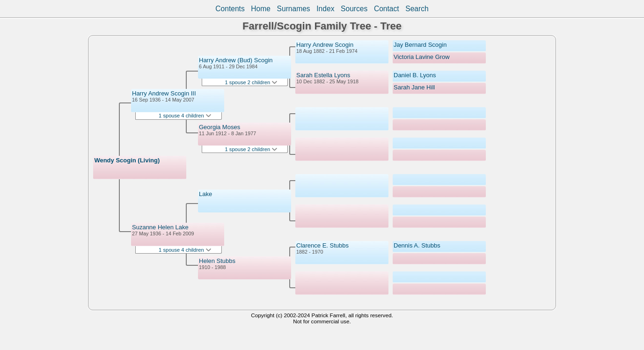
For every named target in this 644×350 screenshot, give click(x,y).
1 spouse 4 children (185, 116)
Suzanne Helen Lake (160, 227)
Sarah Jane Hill (414, 87)
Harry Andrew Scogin (325, 45)
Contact (387, 9)
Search (417, 9)
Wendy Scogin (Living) (127, 160)
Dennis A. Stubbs (417, 245)
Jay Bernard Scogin (420, 45)
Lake (205, 194)
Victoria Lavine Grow (422, 57)
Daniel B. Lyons (415, 75)
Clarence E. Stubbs (322, 245)
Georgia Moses (220, 127)
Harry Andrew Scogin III (164, 93)
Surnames (294, 9)
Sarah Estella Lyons (323, 75)
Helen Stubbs (217, 261)
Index (325, 9)
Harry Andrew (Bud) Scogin (236, 60)
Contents (230, 9)
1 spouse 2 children (251, 82)
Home (261, 9)
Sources (354, 9)
